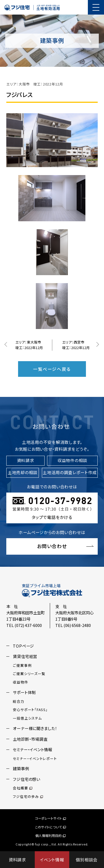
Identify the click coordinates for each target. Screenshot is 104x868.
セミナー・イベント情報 (32, 749)
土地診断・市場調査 (30, 739)
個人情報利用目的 (51, 835)
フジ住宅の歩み (28, 796)
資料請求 (17, 859)
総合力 (18, 701)
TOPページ (23, 646)
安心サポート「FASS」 (30, 710)
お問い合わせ (52, 546)
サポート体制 (24, 692)
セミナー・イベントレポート (35, 758)
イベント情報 (52, 859)
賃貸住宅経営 (25, 656)
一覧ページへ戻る (52, 369)
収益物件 (20, 682)
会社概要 (23, 788)
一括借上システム (27, 718)
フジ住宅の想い (26, 779)
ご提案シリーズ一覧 (29, 674)
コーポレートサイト (51, 818)
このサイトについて (51, 827)
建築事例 (21, 768)
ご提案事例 (22, 665)
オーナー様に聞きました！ (35, 728)
